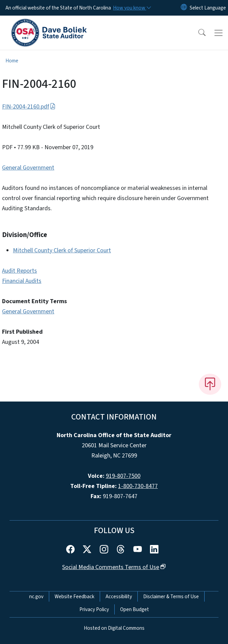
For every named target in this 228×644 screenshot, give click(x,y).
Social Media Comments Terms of (114, 567)
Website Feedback (74, 597)
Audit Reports (20, 271)
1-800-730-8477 (138, 486)
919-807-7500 (123, 476)
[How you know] (132, 8)
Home (12, 61)
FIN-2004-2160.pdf (29, 107)
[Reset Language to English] (184, 8)
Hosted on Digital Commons (114, 628)
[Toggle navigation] (218, 33)
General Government (28, 168)
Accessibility (119, 597)
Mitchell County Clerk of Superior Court (62, 250)
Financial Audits (22, 281)
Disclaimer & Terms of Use (171, 597)
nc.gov (36, 597)
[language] (208, 8)
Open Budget (135, 609)
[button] (197, 33)
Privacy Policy (94, 609)
